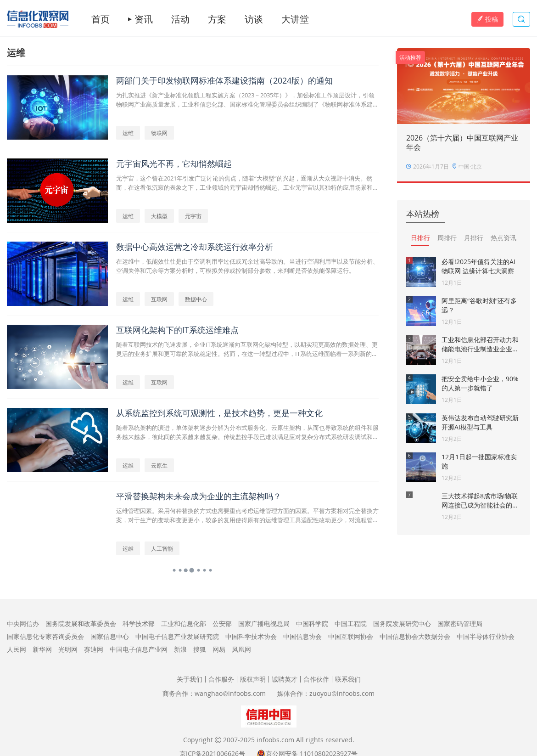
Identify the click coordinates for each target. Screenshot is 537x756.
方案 (217, 19)
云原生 (159, 465)
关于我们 (190, 679)
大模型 (159, 216)
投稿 (487, 19)
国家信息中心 (110, 636)
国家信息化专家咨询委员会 (45, 636)
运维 (128, 133)
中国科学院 (312, 623)
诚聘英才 (285, 679)
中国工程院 (351, 623)
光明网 (68, 649)
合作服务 (221, 679)
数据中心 (196, 299)
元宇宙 (193, 216)
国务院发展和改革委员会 (81, 623)
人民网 (17, 649)
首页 (101, 19)
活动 (180, 19)
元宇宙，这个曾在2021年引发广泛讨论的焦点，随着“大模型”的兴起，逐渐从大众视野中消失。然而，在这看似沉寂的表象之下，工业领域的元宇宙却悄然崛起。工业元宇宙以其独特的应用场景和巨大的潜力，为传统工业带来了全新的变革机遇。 (247, 183)
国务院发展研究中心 (402, 623)
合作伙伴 (316, 679)
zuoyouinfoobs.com (342, 693)
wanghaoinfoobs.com (230, 693)
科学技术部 (139, 623)
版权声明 (253, 679)
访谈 (254, 19)
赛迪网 (94, 649)
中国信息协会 (302, 636)
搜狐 (200, 649)
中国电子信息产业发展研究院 (177, 636)
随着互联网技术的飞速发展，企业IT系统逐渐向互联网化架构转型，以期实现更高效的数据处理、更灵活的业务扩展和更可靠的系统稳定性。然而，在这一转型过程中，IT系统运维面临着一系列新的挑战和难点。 (247, 349)
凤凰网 (241, 649)
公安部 (222, 623)
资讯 (144, 19)
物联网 (159, 133)
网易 (219, 649)
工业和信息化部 (184, 623)
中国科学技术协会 (251, 636)
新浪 (180, 649)
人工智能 (162, 548)
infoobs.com (275, 740)
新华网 (42, 649)
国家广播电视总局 (264, 623)
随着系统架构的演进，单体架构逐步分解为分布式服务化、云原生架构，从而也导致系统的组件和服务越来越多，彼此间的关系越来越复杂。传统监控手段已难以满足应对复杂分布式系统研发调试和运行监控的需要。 (247, 432)
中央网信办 (23, 623)
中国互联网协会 (351, 636)
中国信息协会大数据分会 (415, 636)
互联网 (159, 299)
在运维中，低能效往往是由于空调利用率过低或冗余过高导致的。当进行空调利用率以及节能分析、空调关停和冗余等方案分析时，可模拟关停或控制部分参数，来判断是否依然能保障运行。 (247, 266)
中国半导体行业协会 (486, 636)
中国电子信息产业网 (139, 649)
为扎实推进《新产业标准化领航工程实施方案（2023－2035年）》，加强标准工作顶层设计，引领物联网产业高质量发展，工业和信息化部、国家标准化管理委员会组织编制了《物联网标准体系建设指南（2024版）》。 (247, 100)
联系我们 (348, 679)
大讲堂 (295, 19)
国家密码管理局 (460, 623)
